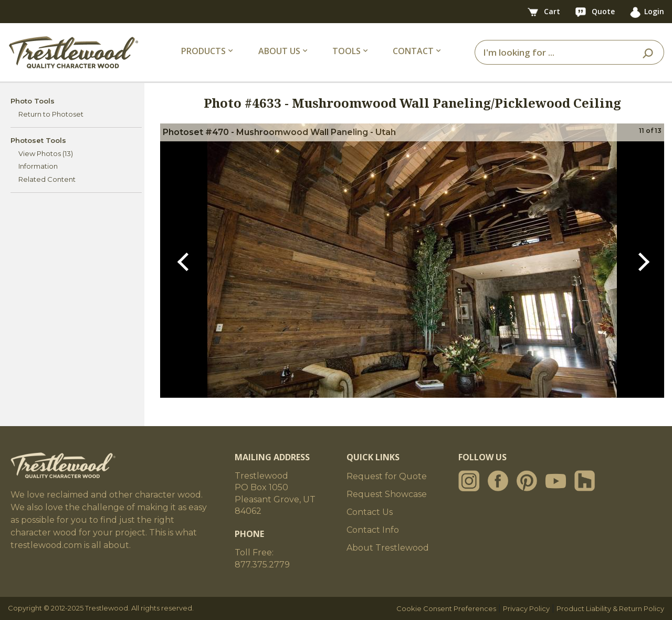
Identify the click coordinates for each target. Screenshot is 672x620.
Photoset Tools (38, 140)
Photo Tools (33, 101)
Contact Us (370, 512)
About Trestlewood (388, 548)
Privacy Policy (526, 608)
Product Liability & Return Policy (610, 608)
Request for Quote (387, 476)
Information (38, 166)
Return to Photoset (51, 114)
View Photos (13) (46, 153)
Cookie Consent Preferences (446, 608)
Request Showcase (387, 494)
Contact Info (373, 530)
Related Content (47, 179)
